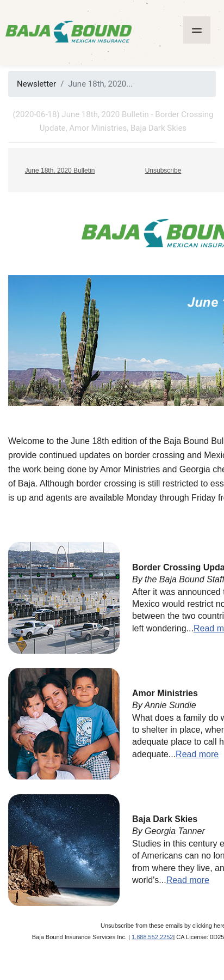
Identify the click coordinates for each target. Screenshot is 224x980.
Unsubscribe (163, 171)
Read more (197, 754)
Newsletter (36, 84)
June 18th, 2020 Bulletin (60, 171)
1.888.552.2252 (152, 937)
